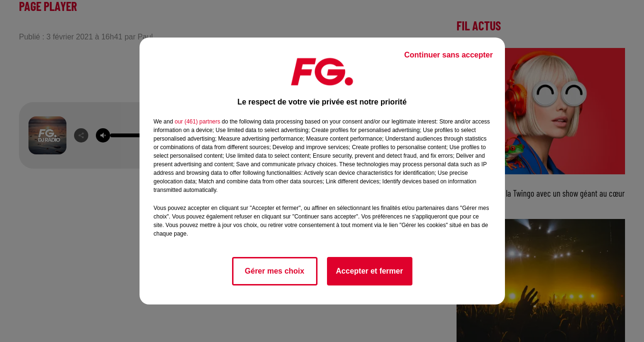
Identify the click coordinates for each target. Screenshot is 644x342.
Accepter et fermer (369, 271)
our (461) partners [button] (197, 122)
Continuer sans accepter (449, 55)
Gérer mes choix (275, 271)
